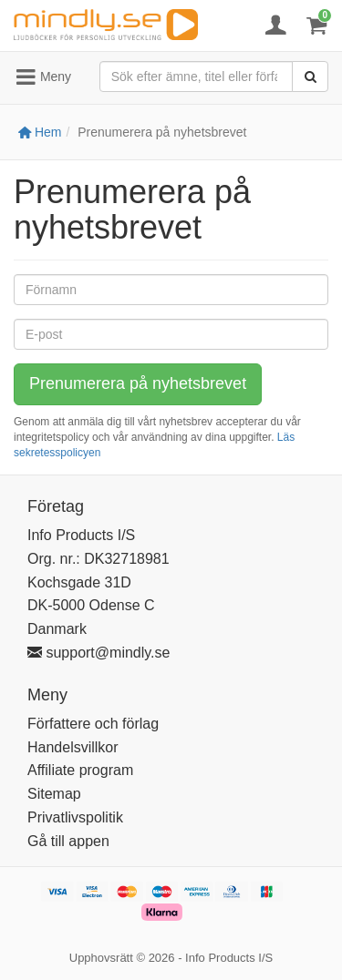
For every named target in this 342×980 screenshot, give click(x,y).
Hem (40, 132)
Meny (43, 77)
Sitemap (54, 794)
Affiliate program (80, 770)
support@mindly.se (98, 653)
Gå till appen (68, 841)
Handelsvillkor (73, 747)
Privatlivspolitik (75, 817)
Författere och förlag (93, 724)
